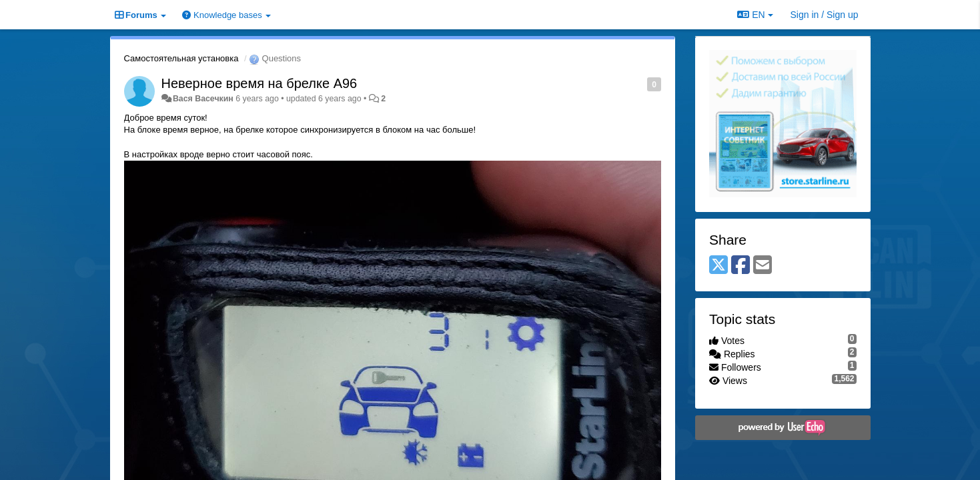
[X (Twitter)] (718, 266)
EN (755, 15)
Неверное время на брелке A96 (260, 83)
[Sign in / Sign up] (825, 15)
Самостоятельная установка (181, 58)
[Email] (763, 266)
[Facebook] (741, 266)
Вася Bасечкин (203, 99)
